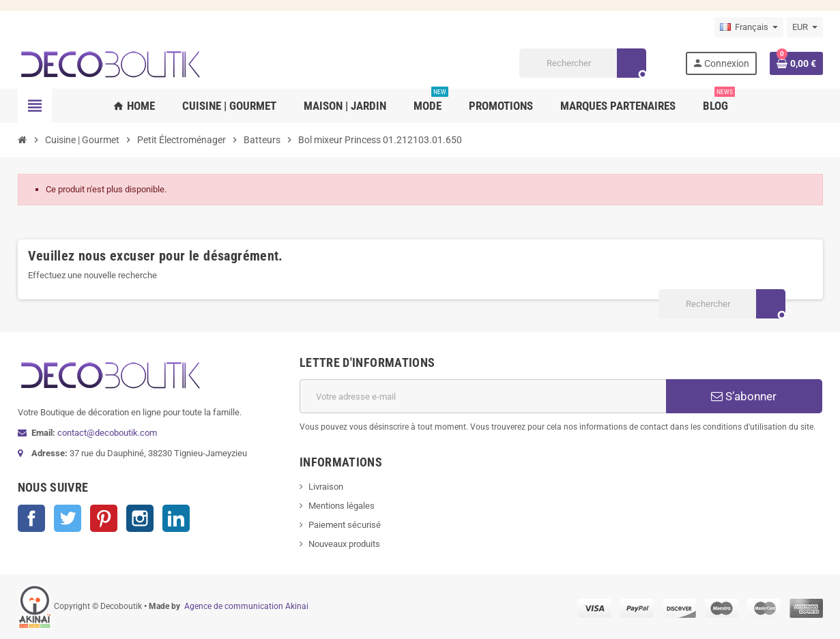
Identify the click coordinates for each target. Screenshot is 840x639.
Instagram (140, 518)
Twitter (68, 518)
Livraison (326, 487)
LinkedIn (176, 518)
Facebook (31, 518)
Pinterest (104, 518)
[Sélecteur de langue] (749, 27)
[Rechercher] (582, 63)
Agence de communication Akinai (246, 606)
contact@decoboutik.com (107, 433)
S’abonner (744, 396)
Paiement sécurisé (345, 525)
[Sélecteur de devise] (805, 27)
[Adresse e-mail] (483, 396)
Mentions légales (342, 506)
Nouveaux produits (344, 544)
